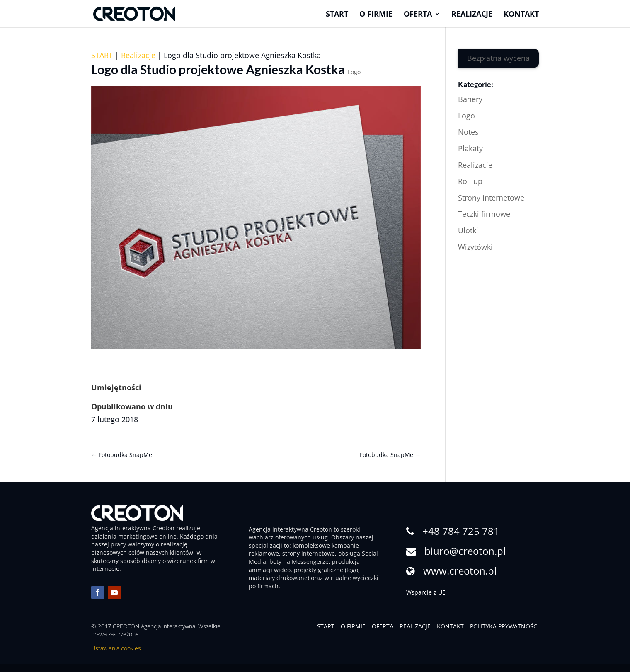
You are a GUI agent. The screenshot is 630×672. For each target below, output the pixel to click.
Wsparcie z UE (426, 592)
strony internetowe (309, 553)
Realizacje (472, 15)
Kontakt (521, 15)
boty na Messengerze (299, 562)
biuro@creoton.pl (465, 551)
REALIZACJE (415, 626)
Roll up (470, 181)
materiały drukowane (278, 578)
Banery (470, 99)
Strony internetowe (491, 198)
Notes (468, 132)
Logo (354, 72)
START (102, 55)
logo (352, 570)
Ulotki (468, 230)
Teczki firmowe (484, 214)
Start (337, 15)
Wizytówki (475, 247)
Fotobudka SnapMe (122, 455)
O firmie (376, 15)
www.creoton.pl (460, 571)
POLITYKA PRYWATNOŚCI (504, 626)
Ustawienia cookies (116, 648)
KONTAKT (450, 626)
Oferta (418, 15)
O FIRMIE (353, 626)
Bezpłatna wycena (498, 58)
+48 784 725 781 (461, 531)
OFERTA (383, 626)
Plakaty (470, 148)
